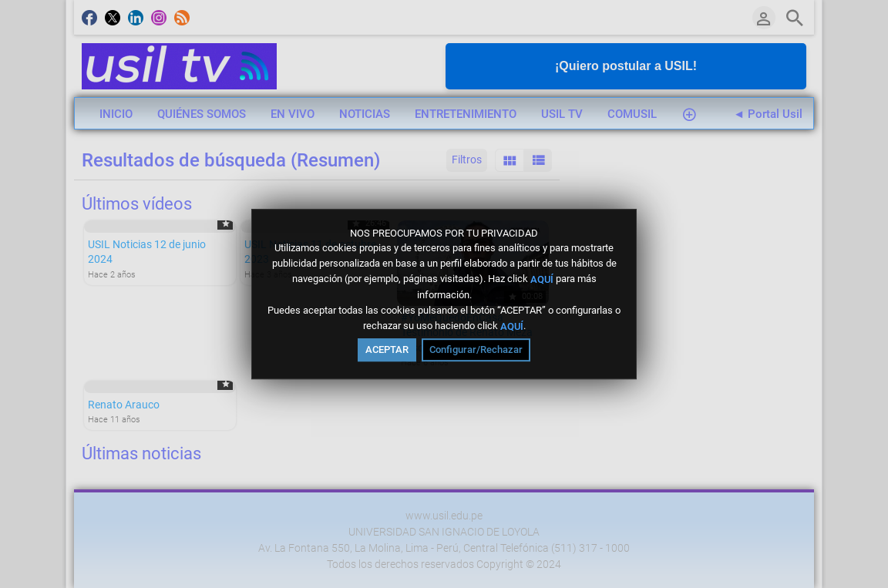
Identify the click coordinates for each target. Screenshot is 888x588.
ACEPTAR (387, 349)
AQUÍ (542, 279)
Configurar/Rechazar (476, 349)
